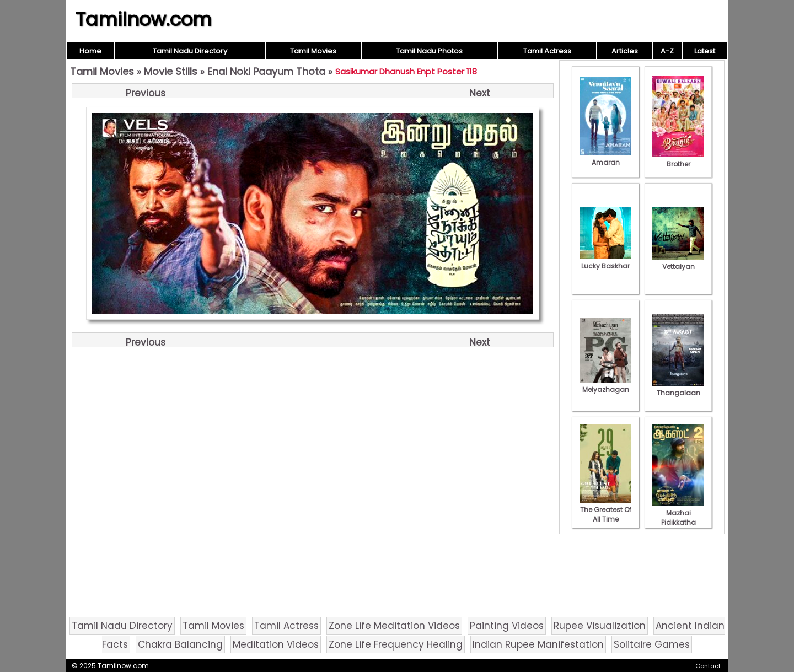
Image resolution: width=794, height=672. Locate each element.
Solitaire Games (652, 644)
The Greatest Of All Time (605, 510)
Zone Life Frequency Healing (396, 644)
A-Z (667, 51)
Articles (625, 51)
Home (90, 51)
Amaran (605, 158)
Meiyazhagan (605, 385)
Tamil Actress (547, 51)
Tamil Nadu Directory (190, 51)
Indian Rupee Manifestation (538, 644)
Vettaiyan (678, 262)
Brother (678, 159)
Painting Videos (507, 626)
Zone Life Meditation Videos (394, 626)
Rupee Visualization (600, 626)
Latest (705, 51)
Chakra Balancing (180, 644)
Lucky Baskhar (605, 261)
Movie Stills (171, 71)
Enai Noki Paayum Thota (266, 71)
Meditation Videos (276, 644)
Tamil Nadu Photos (429, 51)
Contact (708, 666)
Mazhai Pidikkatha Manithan (678, 518)
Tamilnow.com (144, 19)
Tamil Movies (313, 51)
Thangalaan (678, 388)
